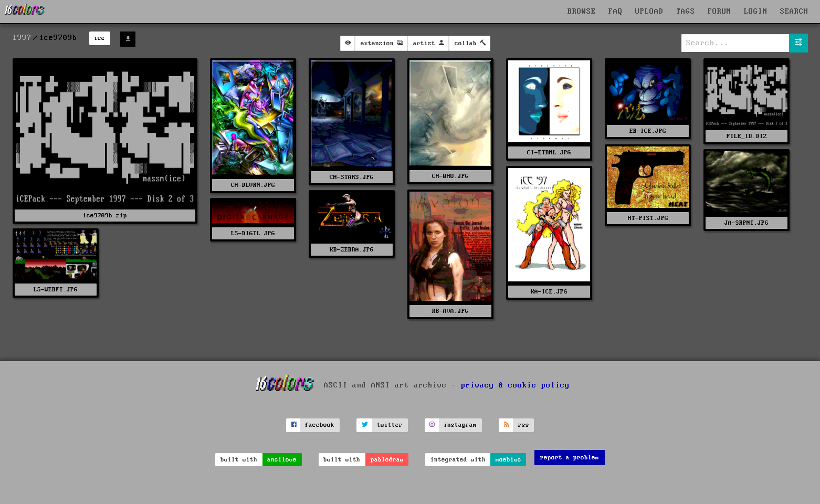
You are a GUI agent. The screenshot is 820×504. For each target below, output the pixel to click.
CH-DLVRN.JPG (253, 185)
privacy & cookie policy (515, 385)
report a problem (570, 458)
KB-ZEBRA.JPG (352, 250)
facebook (320, 425)
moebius (508, 460)
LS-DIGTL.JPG (253, 233)
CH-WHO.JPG (450, 176)
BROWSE (582, 12)
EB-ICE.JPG (648, 131)
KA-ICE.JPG (549, 292)
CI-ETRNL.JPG (549, 153)
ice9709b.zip (105, 216)
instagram (460, 425)
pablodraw (387, 460)
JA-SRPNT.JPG (747, 223)
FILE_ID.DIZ (747, 136)
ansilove (282, 460)
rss (524, 425)
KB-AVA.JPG (450, 311)
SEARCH (794, 12)
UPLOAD (649, 12)
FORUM (719, 12)
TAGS (686, 12)
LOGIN (756, 12)
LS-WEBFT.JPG (56, 290)
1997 (22, 38)
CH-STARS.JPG (352, 177)
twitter (390, 425)
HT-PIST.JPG (648, 218)
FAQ (616, 12)
